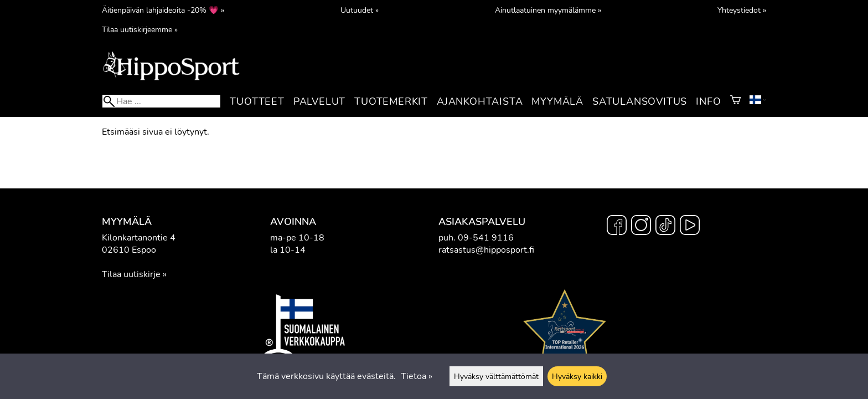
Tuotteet (257, 101)
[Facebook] (617, 227)
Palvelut (319, 101)
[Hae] (161, 101)
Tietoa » (417, 376)
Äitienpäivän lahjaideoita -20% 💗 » (163, 10)
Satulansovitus (640, 101)
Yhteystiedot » (742, 10)
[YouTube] (690, 227)
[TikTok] (665, 227)
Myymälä (557, 101)
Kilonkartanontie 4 (139, 238)
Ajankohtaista (480, 101)
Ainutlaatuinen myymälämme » (548, 10)
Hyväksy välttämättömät (496, 376)
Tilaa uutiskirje (131, 274)
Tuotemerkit (391, 101)
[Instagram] (641, 227)
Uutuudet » (360, 10)
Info (708, 101)
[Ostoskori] (735, 101)
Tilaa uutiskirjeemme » (140, 29)
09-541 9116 (486, 238)
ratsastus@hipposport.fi (486, 250)
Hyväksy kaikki (577, 376)
